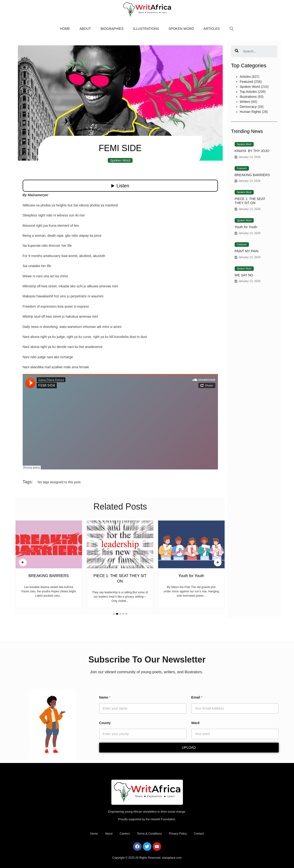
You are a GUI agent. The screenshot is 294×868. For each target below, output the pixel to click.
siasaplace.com (172, 858)
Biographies (112, 29)
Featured (247, 82)
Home (65, 29)
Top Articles (248, 92)
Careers (125, 834)
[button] (232, 29)
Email (197, 697)
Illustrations (146, 29)
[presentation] (23, 563)
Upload (189, 747)
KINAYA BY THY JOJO (252, 151)
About (85, 29)
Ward (195, 723)
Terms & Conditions (149, 834)
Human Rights (250, 112)
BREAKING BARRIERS (252, 175)
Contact (199, 834)
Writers (245, 102)
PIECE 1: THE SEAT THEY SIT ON (250, 201)
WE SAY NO (244, 275)
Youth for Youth (246, 227)
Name (105, 697)
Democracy (248, 107)
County (105, 723)
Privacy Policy (178, 834)
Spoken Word (181, 29)
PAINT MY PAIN (247, 251)
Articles (211, 29)
